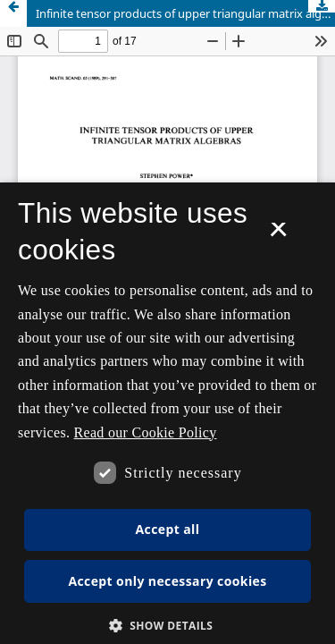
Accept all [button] (168, 529)
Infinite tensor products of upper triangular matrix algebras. (185, 13)
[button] (168, 626)
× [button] (278, 235)
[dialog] (167, 413)
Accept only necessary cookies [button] (167, 581)
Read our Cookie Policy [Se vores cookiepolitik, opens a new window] (146, 432)
